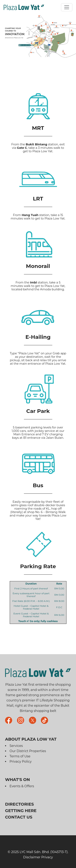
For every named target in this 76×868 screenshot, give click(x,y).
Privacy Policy (21, 761)
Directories (19, 804)
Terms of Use (20, 756)
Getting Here (21, 811)
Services (16, 746)
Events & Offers (22, 786)
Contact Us (19, 817)
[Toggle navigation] (67, 7)
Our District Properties (28, 751)
